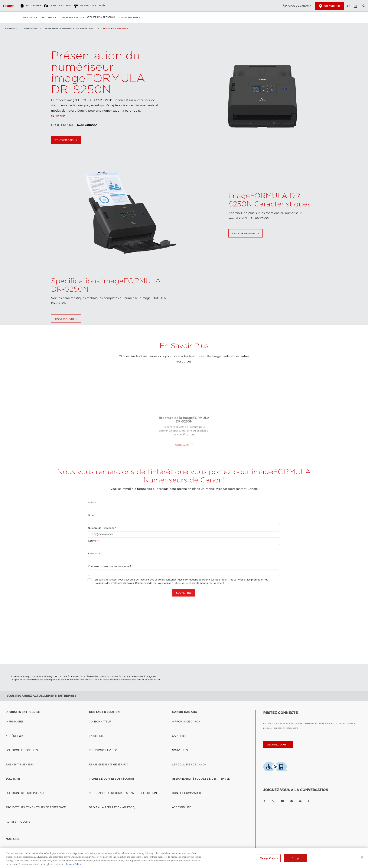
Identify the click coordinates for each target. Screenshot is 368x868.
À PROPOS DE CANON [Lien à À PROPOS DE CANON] (183, 718)
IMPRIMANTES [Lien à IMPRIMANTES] (13, 718)
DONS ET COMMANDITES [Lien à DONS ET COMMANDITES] (185, 744)
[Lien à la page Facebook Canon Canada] (264, 801)
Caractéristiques (246, 250)
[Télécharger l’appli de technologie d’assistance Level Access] (275, 768)
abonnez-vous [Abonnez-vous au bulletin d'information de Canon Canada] (279, 745)
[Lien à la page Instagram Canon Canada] (291, 801)
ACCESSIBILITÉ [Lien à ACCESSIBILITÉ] (180, 749)
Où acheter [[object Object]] (329, 6)
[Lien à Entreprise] (9, 6)
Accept (296, 858)
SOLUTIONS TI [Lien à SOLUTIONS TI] (13, 739)
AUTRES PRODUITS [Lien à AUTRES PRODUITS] (16, 755)
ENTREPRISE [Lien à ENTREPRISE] (95, 723)
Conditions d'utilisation (112, 827)
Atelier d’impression (102, 18)
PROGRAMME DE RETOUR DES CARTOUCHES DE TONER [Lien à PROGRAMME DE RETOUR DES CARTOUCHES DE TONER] (118, 744)
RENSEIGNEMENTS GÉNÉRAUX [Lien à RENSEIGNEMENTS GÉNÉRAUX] (105, 733)
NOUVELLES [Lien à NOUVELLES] (178, 728)
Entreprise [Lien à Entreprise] (11, 29)
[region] (184, 858)
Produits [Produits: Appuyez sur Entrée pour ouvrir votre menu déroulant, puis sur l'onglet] (29, 18)
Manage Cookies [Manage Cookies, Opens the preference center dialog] (269, 858)
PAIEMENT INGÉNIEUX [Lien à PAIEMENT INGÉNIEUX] (17, 733)
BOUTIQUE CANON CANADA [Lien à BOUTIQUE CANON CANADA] (20, 786)
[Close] (362, 857)
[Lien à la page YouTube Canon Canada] (282, 801)
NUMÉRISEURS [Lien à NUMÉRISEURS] (31, 29)
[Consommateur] (61, 6)
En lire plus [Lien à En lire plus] (58, 133)
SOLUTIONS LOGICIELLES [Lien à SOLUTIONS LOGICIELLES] (19, 728)
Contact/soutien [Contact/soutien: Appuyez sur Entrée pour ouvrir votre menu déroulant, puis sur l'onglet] (131, 18)
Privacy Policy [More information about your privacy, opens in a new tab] (73, 864)
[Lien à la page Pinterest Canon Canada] (300, 801)
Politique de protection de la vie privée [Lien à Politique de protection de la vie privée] (76, 827)
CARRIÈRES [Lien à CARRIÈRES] (178, 723)
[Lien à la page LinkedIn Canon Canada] (309, 801)
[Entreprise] (33, 6)
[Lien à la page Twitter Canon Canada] (273, 801)
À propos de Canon (296, 6)
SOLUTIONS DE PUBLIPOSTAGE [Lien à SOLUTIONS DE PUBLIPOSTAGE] (22, 744)
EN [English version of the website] (349, 6)
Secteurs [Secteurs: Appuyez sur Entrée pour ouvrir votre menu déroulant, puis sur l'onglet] (48, 18)
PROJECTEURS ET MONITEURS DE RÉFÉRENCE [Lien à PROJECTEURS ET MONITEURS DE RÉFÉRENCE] (30, 749)
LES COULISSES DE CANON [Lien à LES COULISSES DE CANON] (186, 733)
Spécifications (67, 335)
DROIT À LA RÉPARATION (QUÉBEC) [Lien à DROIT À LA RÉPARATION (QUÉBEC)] (107, 749)
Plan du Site (136, 827)
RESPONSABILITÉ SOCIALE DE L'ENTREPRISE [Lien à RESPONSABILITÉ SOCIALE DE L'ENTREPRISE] (195, 739)
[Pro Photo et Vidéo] (95, 6)
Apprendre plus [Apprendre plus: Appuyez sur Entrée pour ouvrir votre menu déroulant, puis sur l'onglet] (71, 18)
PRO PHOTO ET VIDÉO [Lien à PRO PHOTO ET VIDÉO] (100, 728)
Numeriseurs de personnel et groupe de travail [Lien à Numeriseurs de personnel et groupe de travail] (70, 29)
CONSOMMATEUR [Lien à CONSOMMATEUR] (98, 718)
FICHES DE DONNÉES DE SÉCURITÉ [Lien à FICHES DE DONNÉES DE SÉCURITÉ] (107, 739)
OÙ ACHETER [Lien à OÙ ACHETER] (13, 791)
